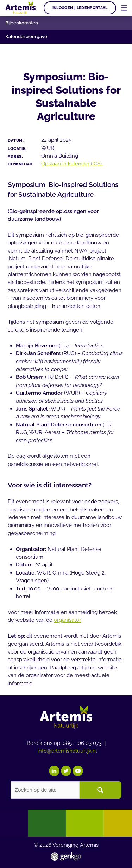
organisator (67, 620)
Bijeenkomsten (22, 23)
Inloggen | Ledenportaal (80, 8)
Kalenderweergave (26, 37)
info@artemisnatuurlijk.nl (67, 751)
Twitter (66, 771)
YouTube (78, 771)
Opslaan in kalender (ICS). (72, 163)
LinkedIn (54, 771)
